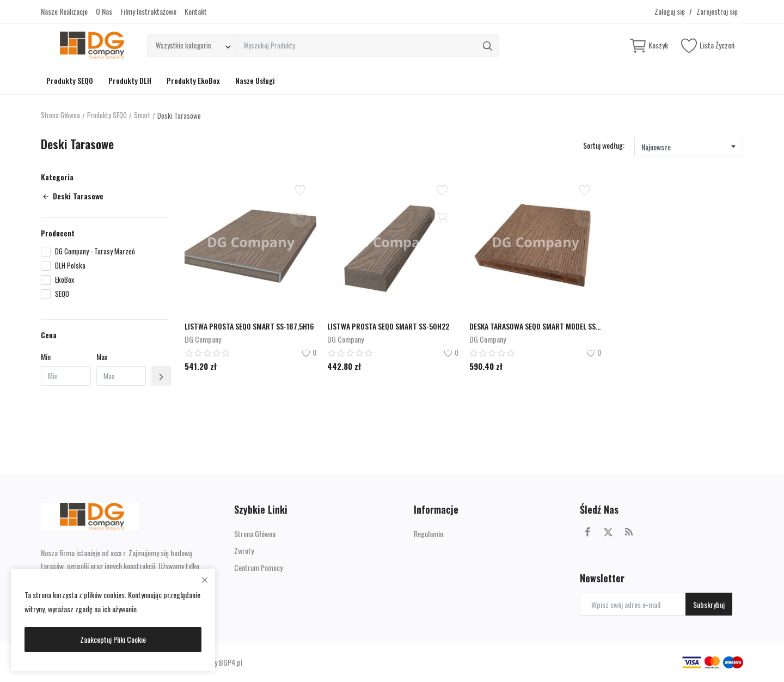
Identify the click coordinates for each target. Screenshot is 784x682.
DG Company (203, 339)
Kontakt (196, 11)
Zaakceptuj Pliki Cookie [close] (113, 639)
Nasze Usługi (255, 80)
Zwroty (244, 550)
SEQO (62, 294)
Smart (143, 115)
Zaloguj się (670, 11)
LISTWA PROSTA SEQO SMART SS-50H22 (388, 326)
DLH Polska (70, 266)
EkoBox (65, 280)
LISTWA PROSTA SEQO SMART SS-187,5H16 (249, 326)
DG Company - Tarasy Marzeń (95, 251)
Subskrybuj (709, 604)
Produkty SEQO (70, 80)
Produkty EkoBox (193, 80)
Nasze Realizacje (64, 11)
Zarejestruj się (717, 11)
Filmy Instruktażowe (148, 11)
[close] (205, 580)
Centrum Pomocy (258, 567)
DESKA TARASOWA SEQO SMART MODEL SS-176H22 (535, 326)
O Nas (104, 11)
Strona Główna (61, 115)
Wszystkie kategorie (183, 45)
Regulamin (428, 534)
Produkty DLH (130, 80)
